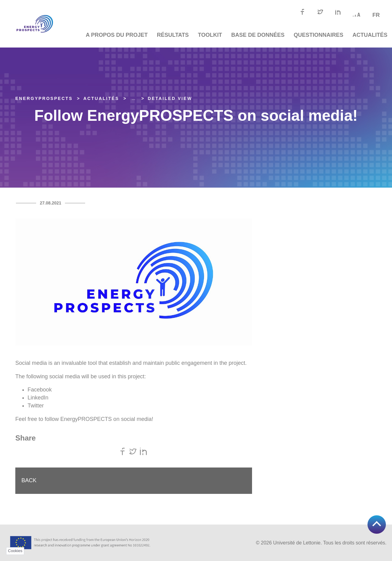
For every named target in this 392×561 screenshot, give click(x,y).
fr (376, 15)
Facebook (40, 390)
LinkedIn (38, 398)
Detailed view (170, 98)
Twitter (36, 406)
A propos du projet (117, 35)
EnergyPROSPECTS (44, 98)
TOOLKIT (210, 35)
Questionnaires (318, 35)
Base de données (258, 35)
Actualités (370, 35)
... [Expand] (134, 98)
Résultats (173, 35)
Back (29, 480)
